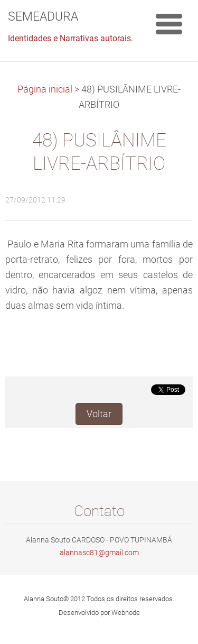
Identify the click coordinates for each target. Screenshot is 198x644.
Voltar (99, 414)
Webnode (126, 613)
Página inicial (45, 89)
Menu (169, 24)
